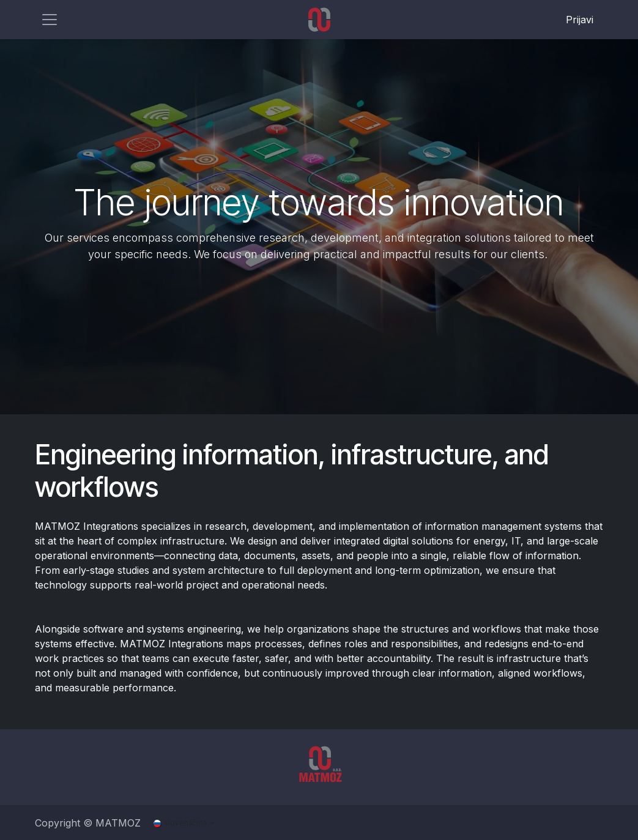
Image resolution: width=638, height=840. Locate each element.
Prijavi (580, 20)
